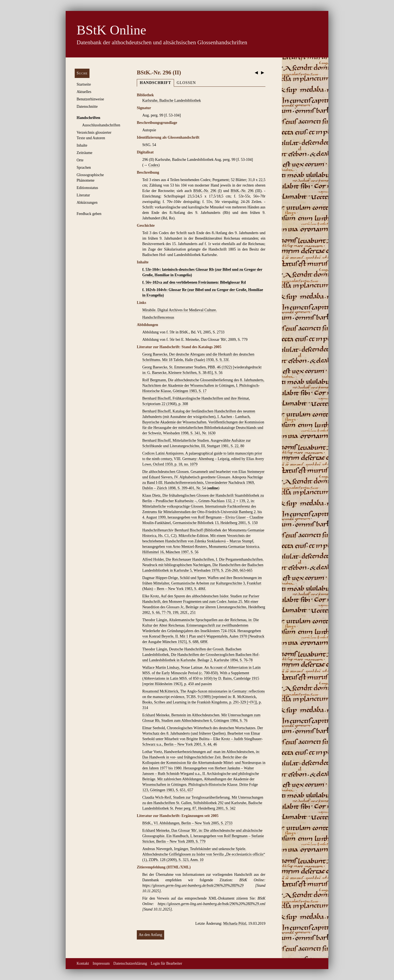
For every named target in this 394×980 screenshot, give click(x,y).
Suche (82, 73)
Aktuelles (84, 92)
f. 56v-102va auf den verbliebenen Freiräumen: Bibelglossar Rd (194, 282)
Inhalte (82, 145)
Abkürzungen (87, 203)
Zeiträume (85, 153)
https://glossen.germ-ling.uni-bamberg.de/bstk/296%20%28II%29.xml (212, 904)
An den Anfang (150, 935)
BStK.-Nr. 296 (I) (208, 191)
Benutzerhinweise (90, 99)
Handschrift (155, 83)
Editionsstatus (87, 188)
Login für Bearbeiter (166, 963)
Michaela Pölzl (235, 924)
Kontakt (83, 963)
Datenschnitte (87, 107)
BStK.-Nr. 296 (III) (246, 191)
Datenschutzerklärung (130, 963)
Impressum (101, 963)
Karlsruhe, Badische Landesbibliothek (172, 101)
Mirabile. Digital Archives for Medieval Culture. (180, 310)
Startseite (84, 84)
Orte (80, 160)
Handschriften (88, 118)
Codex (153, 165)
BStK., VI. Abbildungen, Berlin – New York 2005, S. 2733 (187, 823)
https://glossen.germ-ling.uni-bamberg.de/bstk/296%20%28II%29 (193, 886)
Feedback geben (89, 214)
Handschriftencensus (158, 317)
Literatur (83, 195)
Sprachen (84, 168)
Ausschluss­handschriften (101, 125)
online (213, 488)
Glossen (186, 83)
